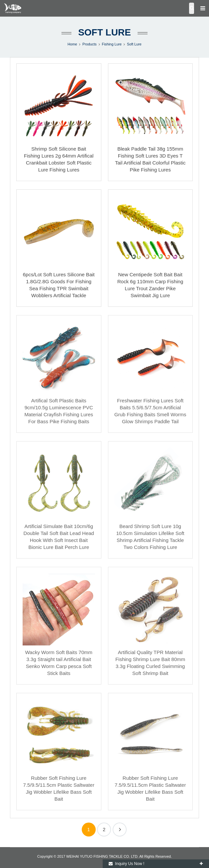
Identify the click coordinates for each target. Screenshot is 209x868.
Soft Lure (104, 32)
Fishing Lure (112, 44)
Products (90, 44)
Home (72, 44)
